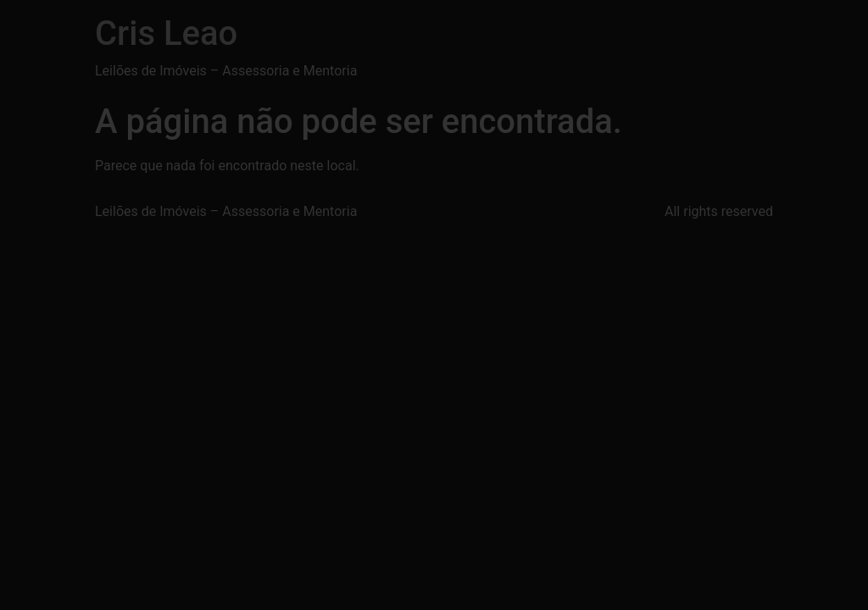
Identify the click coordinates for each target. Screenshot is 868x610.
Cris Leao (166, 33)
